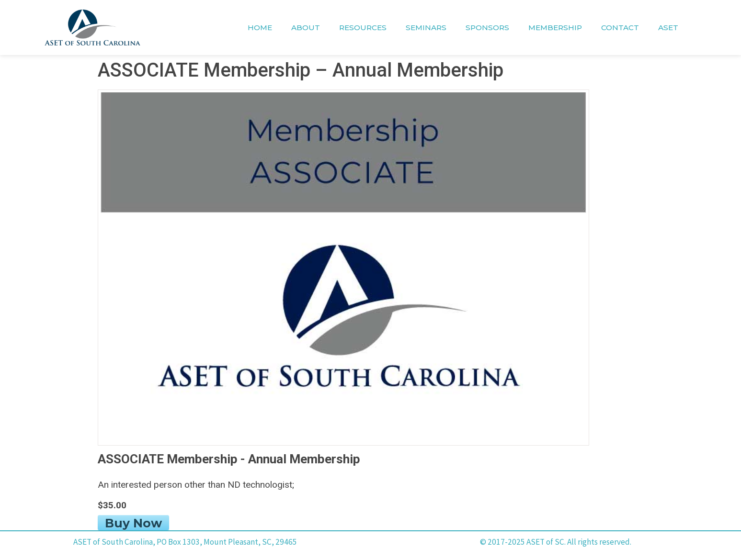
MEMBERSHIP (555, 28)
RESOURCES (363, 28)
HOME (260, 28)
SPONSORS (487, 28)
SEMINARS (426, 28)
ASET (668, 28)
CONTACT (620, 28)
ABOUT (306, 28)
